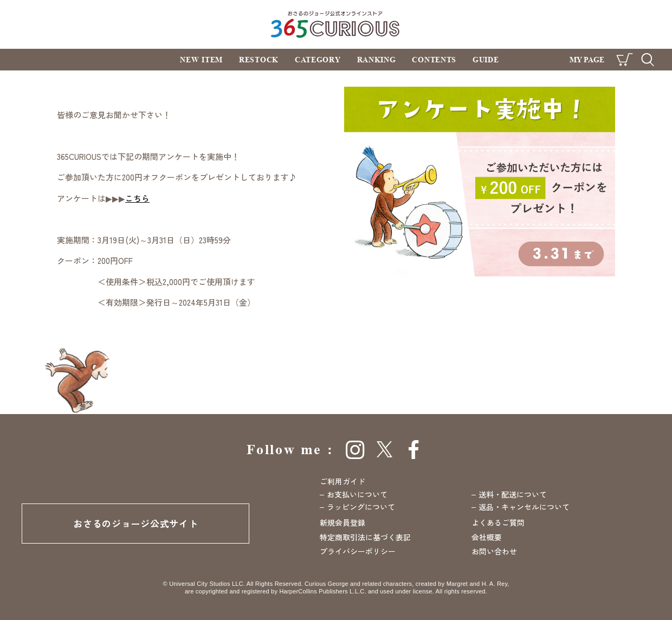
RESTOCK (259, 59)
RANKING (377, 59)
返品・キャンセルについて (524, 507)
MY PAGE (587, 59)
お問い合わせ (494, 551)
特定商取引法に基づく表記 (365, 537)
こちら (137, 198)
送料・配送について (513, 494)
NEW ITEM (201, 59)
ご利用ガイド (343, 481)
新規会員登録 (343, 522)
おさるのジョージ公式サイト (135, 523)
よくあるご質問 (498, 522)
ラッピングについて (361, 507)
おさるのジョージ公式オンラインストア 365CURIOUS (336, 24)
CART (625, 60)
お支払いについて (357, 494)
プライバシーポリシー (358, 551)
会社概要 (487, 537)
